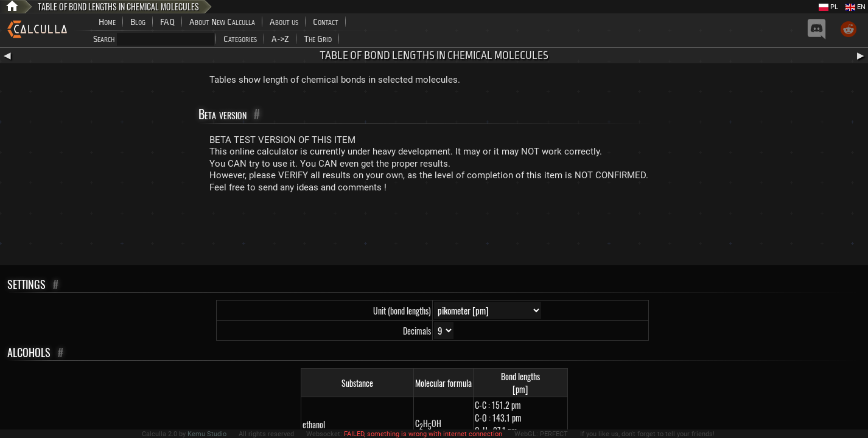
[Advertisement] (434, 232)
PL (828, 7)
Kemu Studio (207, 434)
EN (856, 7)
